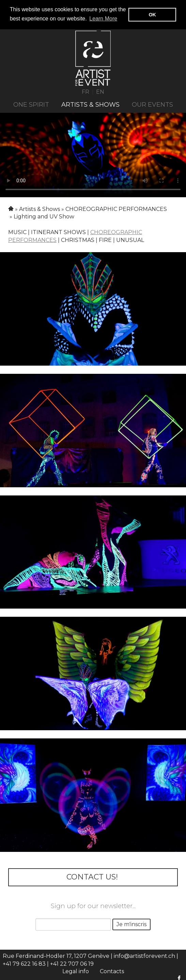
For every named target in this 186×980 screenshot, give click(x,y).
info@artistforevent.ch (144, 956)
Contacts (112, 971)
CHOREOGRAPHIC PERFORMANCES (116, 208)
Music (17, 232)
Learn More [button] (103, 19)
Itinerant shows (58, 232)
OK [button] (152, 15)
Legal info (76, 971)
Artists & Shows (90, 104)
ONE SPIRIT (31, 104)
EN (100, 91)
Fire (105, 240)
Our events (152, 104)
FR (86, 91)
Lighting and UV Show (44, 216)
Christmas (78, 240)
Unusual (130, 240)
